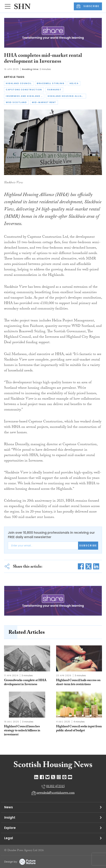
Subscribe (88, 545)
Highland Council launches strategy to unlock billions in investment (22, 731)
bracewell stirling (51, 83)
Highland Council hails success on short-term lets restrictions (78, 683)
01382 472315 (56, 787)
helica (74, 83)
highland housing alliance (67, 96)
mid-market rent (44, 102)
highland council (19, 83)
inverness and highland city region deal (25, 96)
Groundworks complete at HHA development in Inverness (25, 683)
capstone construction (24, 90)
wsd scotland (16, 102)
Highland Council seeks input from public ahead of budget (79, 729)
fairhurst (54, 90)
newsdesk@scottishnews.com (56, 793)
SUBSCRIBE (88, 6)
